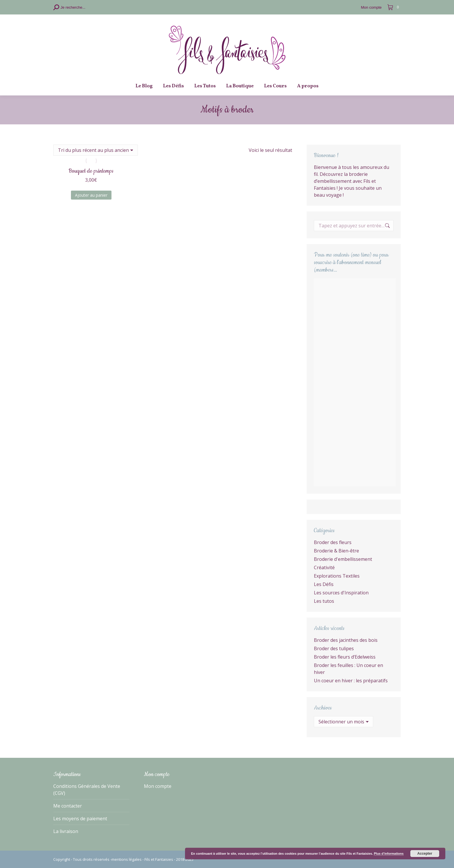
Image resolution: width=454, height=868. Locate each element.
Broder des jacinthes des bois (346, 640)
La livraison (66, 831)
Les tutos (324, 601)
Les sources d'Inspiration (341, 593)
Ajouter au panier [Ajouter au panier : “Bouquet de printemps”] (91, 195)
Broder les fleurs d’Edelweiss (345, 657)
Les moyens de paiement (80, 819)
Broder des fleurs (333, 542)
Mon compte (158, 786)
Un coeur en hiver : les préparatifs (351, 681)
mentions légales (127, 859)
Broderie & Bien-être (336, 551)
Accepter (425, 854)
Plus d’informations (389, 854)
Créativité (324, 567)
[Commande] (96, 150)
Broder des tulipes (334, 648)
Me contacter (68, 806)
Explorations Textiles (337, 576)
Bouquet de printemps (91, 171)
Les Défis (324, 584)
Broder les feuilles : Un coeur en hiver (348, 669)
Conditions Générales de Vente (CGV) (87, 790)
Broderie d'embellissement (343, 559)
